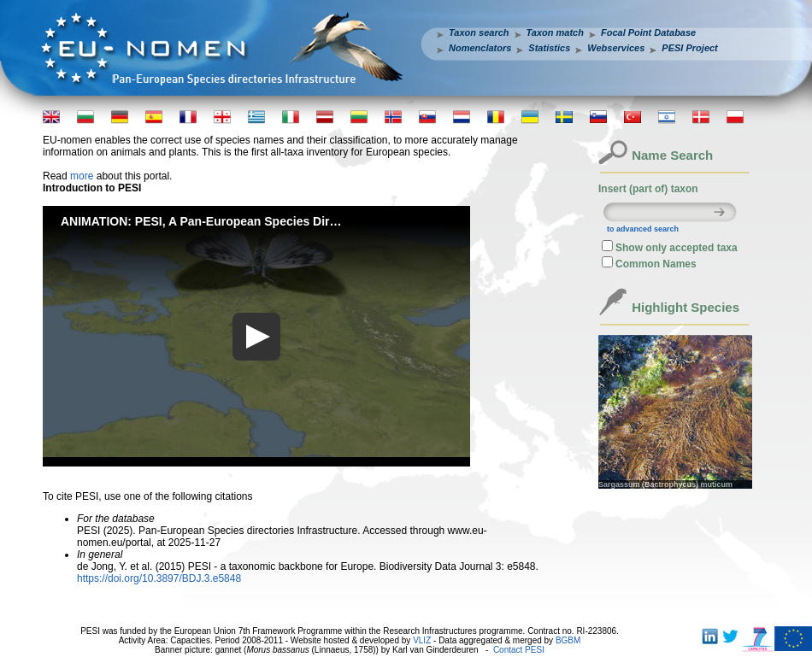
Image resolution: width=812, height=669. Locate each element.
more (82, 176)
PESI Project (689, 48)
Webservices (616, 48)
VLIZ (422, 640)
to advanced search (643, 229)
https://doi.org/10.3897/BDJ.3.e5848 (159, 578)
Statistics (549, 48)
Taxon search (479, 32)
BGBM (568, 640)
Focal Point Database (648, 32)
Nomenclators (480, 48)
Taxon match (555, 32)
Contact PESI (519, 650)
